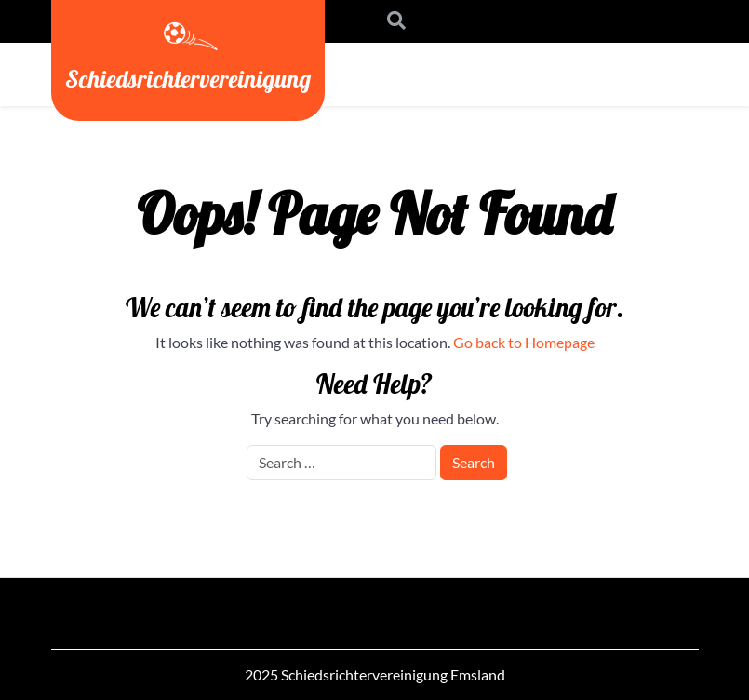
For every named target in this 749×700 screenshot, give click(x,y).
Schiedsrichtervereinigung (188, 78)
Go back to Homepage (524, 342)
